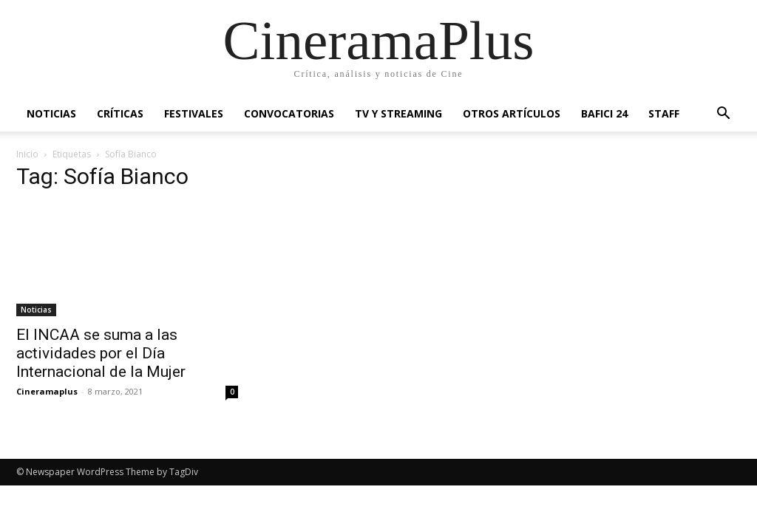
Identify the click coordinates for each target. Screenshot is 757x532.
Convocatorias (289, 113)
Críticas (120, 113)
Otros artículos (512, 113)
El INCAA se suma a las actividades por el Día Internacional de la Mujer (101, 353)
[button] (723, 115)
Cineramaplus (47, 391)
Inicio (27, 154)
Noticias (51, 113)
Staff (664, 113)
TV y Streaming (398, 113)
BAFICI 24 (604, 113)
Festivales (194, 113)
